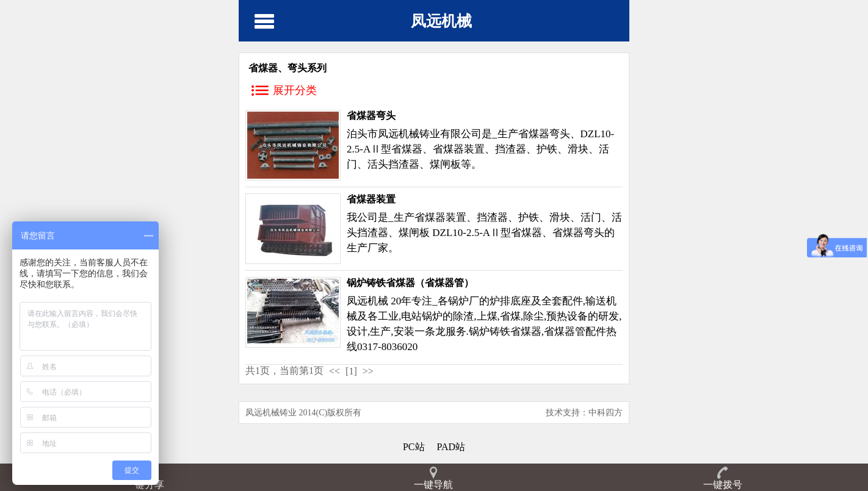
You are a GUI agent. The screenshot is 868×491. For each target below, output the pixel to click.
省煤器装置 (371, 199)
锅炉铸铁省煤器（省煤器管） (410, 283)
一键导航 (433, 485)
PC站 (414, 447)
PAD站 (451, 447)
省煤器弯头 (371, 116)
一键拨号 (723, 485)
